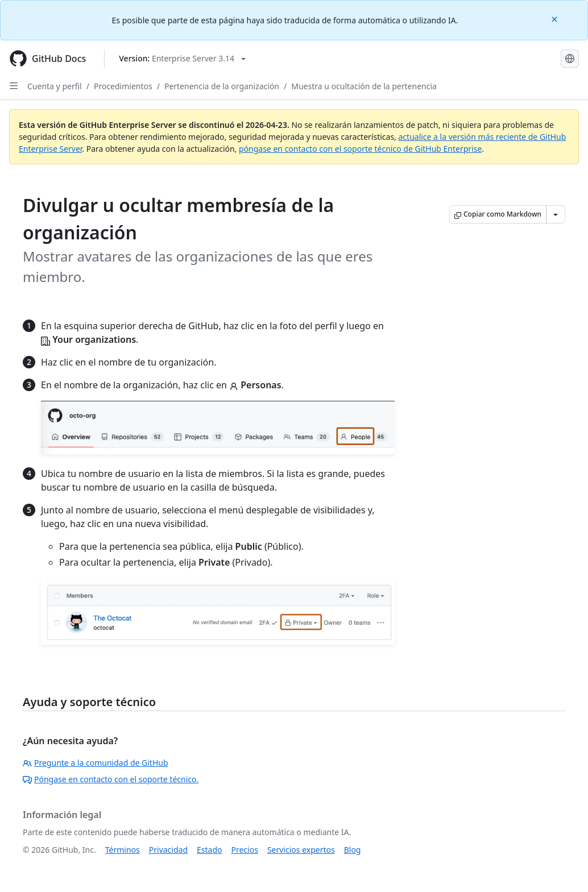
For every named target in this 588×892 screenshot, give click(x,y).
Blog (353, 850)
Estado (209, 850)
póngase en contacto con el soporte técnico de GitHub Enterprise (360, 149)
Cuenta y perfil (55, 86)
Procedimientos (123, 86)
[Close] (556, 18)
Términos (123, 850)
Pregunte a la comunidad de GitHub (96, 763)
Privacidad (168, 850)
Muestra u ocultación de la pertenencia (364, 86)
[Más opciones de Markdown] (556, 214)
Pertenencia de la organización (222, 86)
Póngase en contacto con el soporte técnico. (111, 779)
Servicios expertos (301, 850)
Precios (245, 850)
